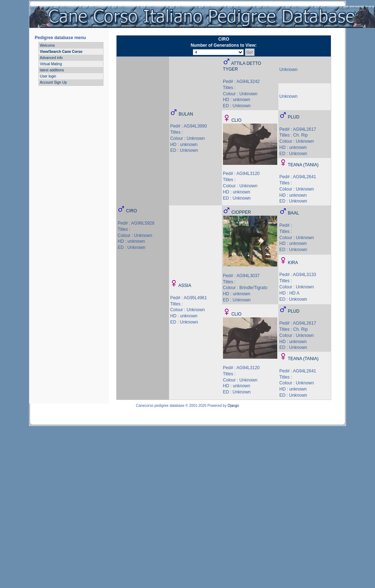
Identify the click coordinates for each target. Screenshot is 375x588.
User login (48, 76)
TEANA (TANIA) (303, 165)
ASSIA (185, 285)
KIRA (293, 263)
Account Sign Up (53, 82)
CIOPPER (241, 212)
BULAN (186, 114)
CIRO (131, 211)
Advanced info (51, 58)
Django (233, 406)
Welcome (47, 45)
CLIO (236, 120)
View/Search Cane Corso (61, 52)
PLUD (294, 117)
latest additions (52, 70)
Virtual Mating (51, 64)
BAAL (293, 213)
